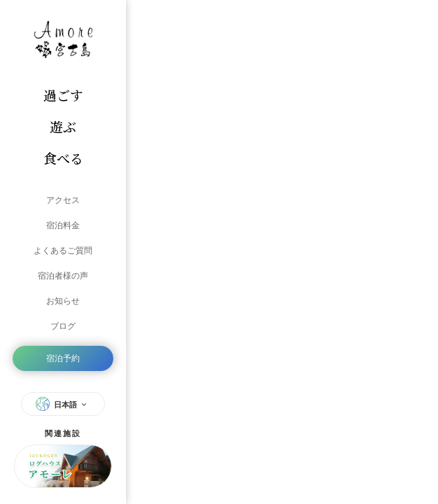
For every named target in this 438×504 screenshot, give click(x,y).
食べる (63, 158)
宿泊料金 (63, 225)
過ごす (63, 95)
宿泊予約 (63, 358)
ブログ (63, 326)
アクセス (63, 200)
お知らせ (63, 301)
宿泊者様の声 (63, 276)
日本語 (63, 404)
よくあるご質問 (63, 251)
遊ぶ (63, 126)
